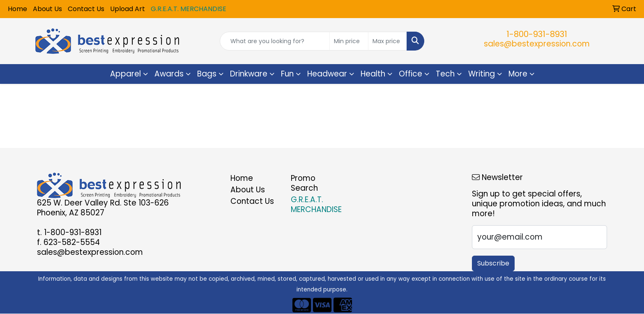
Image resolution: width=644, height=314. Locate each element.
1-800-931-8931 (537, 34)
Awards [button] (169, 74)
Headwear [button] (327, 74)
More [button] (518, 74)
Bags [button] (207, 74)
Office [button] (411, 74)
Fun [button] (287, 74)
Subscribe (493, 263)
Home (17, 9)
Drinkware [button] (249, 74)
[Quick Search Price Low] (349, 41)
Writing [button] (482, 74)
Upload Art (128, 9)
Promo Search (304, 183)
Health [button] (373, 74)
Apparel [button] (125, 74)
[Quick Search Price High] (388, 41)
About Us (47, 9)
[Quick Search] (275, 41)
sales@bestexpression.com (537, 44)
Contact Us (86, 9)
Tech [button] (445, 74)
